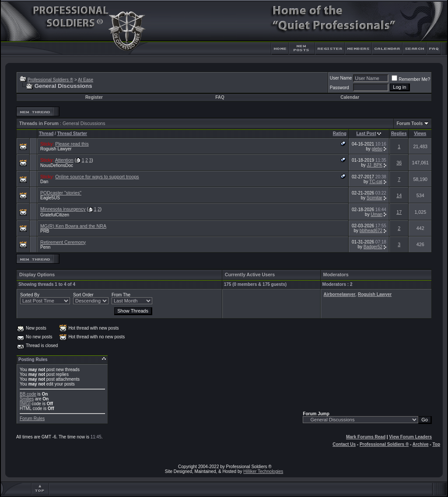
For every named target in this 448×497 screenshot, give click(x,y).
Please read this (72, 144)
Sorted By (30, 295)
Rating (340, 134)
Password (339, 88)
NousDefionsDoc (57, 165)
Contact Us (344, 444)
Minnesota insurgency (63, 209)
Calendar (350, 97)
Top (436, 444)
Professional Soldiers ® (50, 80)
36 (399, 163)
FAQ (220, 97)
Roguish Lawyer (56, 149)
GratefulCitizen (55, 215)
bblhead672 (371, 231)
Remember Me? (411, 79)
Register (94, 97)
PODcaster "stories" (61, 193)
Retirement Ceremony (63, 242)
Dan (44, 182)
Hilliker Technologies (263, 471)
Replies (399, 134)
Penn (45, 247)
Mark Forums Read (366, 437)
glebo (377, 149)
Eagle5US (50, 198)
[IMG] (25, 404)
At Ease (86, 80)
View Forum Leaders (410, 437)
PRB (45, 231)
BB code (28, 394)
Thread (46, 134)
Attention (64, 160)
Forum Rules (32, 419)
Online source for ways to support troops (97, 177)
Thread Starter (72, 134)
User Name (341, 78)
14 (399, 195)
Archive (421, 444)
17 (399, 212)
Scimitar (374, 198)
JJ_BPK (375, 165)
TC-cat (376, 182)
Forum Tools (409, 123)
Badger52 (373, 247)
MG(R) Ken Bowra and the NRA (73, 226)
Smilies (27, 399)
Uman (376, 214)
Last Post (366, 134)
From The (121, 295)
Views (420, 134)
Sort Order (83, 295)
